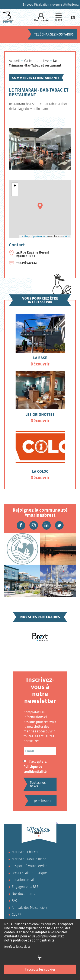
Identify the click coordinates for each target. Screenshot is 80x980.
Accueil (14, 61)
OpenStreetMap (40, 236)
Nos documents (23, 894)
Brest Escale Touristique (29, 873)
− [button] (15, 193)
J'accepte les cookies (40, 969)
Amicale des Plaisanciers (30, 907)
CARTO (67, 236)
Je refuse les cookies (17, 947)
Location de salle (24, 880)
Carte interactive (36, 61)
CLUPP (17, 914)
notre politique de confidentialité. (30, 940)
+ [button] (15, 186)
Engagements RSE (25, 886)
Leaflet (24, 236)
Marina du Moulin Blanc (29, 859)
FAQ (15, 900)
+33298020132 (26, 262)
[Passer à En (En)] (73, 17)
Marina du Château (25, 852)
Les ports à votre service (29, 866)
